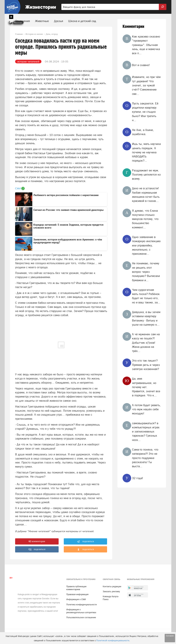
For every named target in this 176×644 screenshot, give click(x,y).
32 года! (137, 478)
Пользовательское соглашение (81, 617)
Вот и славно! (141, 65)
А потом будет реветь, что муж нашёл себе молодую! (146, 409)
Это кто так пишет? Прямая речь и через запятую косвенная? (146, 365)
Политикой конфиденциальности (113, 640)
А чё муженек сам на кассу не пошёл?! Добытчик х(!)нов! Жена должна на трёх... (146, 343)
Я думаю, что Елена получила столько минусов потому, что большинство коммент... (145, 219)
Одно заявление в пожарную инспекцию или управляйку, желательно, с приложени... (146, 245)
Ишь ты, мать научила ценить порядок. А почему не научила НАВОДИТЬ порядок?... (146, 152)
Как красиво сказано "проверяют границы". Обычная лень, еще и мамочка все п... (146, 45)
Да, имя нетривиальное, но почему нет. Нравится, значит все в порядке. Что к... (146, 387)
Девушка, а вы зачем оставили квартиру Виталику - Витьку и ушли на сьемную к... (146, 318)
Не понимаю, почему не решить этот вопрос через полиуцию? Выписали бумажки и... (146, 272)
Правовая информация (77, 594)
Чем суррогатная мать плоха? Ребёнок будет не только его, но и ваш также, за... (146, 296)
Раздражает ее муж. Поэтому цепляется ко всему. (146, 175)
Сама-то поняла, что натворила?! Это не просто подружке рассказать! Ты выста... (145, 458)
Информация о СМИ (76, 599)
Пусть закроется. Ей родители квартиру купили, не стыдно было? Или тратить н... (145, 112)
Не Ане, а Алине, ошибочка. (143, 132)
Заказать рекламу (111, 592)
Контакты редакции (112, 587)
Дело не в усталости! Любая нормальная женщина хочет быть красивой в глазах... (146, 195)
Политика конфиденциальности (82, 605)
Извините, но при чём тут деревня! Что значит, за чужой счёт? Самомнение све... (146, 85)
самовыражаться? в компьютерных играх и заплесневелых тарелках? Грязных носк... (146, 432)
